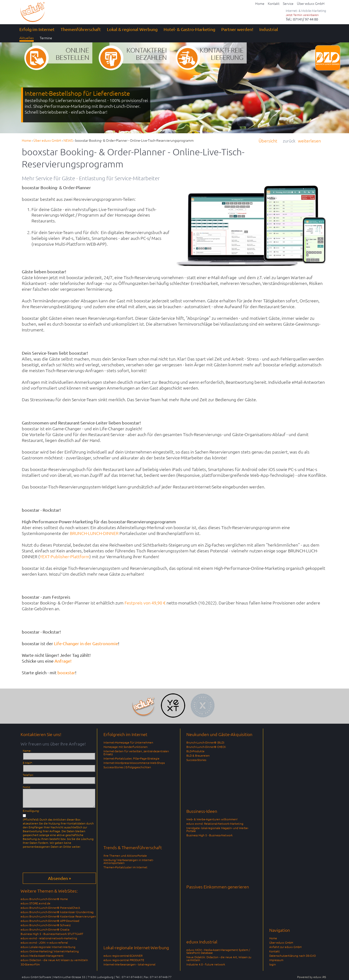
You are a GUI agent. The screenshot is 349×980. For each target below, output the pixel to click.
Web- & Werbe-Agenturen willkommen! (212, 819)
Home (273, 938)
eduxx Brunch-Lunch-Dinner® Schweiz (46, 925)
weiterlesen (309, 141)
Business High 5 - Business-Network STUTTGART (52, 934)
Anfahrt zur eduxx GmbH (285, 947)
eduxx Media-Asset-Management (42, 956)
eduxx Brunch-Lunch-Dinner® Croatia (45, 929)
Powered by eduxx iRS (312, 977)
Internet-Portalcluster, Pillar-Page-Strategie (131, 758)
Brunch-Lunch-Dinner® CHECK (206, 747)
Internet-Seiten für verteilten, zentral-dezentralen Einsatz (136, 753)
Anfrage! (63, 661)
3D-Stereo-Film (30, 964)
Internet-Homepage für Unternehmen (128, 742)
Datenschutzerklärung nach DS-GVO (293, 956)
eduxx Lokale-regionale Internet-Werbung (48, 947)
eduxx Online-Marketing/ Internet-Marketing (50, 951)
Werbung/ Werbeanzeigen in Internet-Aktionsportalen (128, 861)
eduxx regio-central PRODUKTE (124, 960)
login (273, 964)
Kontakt (274, 951)
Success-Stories (196, 760)
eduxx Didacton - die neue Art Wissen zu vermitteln (54, 960)
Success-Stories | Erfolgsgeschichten (127, 767)
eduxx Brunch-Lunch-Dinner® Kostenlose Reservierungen (58, 916)
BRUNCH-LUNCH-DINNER (94, 533)
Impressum (276, 960)
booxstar (66, 672)
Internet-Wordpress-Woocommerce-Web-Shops (134, 763)
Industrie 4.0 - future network (206, 964)
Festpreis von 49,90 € (145, 603)
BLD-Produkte (195, 751)
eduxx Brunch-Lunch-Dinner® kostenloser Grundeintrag (57, 912)
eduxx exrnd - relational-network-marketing (49, 938)
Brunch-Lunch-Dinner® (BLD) (205, 742)
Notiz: (27, 787)
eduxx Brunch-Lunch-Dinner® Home (44, 899)
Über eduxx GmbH (281, 942)
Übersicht (268, 141)
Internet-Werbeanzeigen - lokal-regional (129, 964)
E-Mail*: (28, 763)
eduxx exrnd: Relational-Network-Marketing (215, 823)
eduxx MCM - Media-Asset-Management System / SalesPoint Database (218, 951)
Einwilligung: (31, 811)
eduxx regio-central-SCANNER (123, 956)
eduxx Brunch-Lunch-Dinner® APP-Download (50, 921)
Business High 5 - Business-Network (210, 835)
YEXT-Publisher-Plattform (65, 556)
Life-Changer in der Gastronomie (86, 643)
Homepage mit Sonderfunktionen (126, 747)
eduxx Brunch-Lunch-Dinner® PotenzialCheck (50, 908)
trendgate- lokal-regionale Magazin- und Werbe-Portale (217, 829)
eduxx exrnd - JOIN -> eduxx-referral (44, 942)
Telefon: (28, 775)
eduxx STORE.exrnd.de (36, 903)
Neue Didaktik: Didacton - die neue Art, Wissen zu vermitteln (219, 958)
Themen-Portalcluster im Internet (125, 867)
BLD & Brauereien (198, 755)
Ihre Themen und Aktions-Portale (125, 855)
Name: (27, 751)
